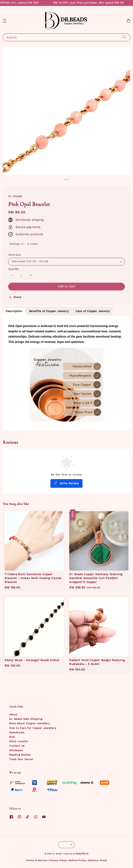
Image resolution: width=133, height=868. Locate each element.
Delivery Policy (98, 860)
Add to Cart (66, 286)
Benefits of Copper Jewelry (49, 311)
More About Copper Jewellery (29, 723)
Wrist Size (14, 255)
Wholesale (16, 750)
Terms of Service (37, 860)
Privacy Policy (58, 860)
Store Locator (19, 741)
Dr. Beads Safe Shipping (26, 719)
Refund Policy (77, 860)
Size (12, 737)
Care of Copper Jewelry (93, 311)
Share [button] (15, 297)
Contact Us (17, 746)
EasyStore (82, 853)
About (13, 714)
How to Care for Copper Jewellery (33, 728)
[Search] (124, 37)
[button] (5, 21)
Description (14, 311)
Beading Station (20, 755)
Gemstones (17, 732)
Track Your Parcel (21, 759)
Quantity (13, 269)
